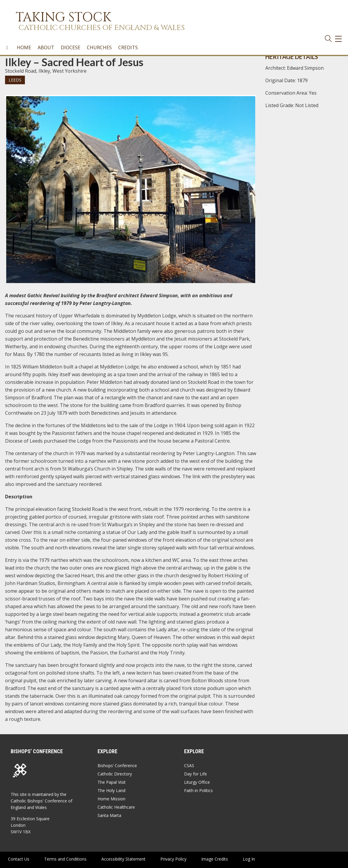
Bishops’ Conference (117, 766)
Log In (249, 859)
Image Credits (215, 859)
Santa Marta (109, 815)
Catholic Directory (115, 774)
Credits (128, 47)
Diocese (71, 47)
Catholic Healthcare (116, 807)
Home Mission (111, 799)
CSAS (189, 766)
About (46, 47)
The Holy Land (111, 790)
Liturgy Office (197, 782)
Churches (99, 47)
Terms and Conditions (65, 859)
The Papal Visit (112, 782)
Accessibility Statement (123, 859)
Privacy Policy (173, 859)
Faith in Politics (198, 790)
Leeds (15, 80)
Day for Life (195, 774)
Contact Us (19, 859)
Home (24, 47)
